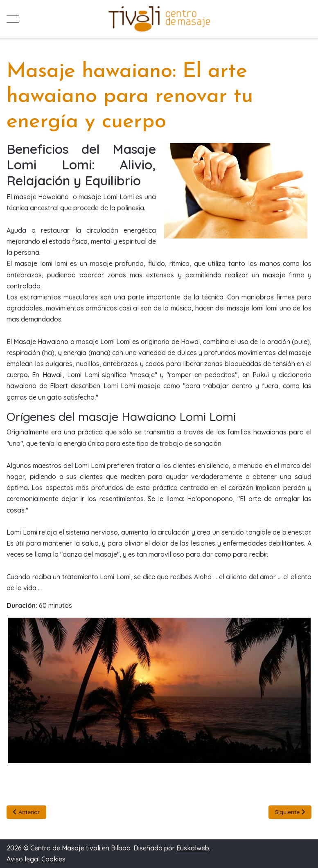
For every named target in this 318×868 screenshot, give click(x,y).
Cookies (53, 859)
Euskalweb (193, 848)
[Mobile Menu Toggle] (13, 19)
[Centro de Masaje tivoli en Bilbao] (159, 19)
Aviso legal (23, 859)
